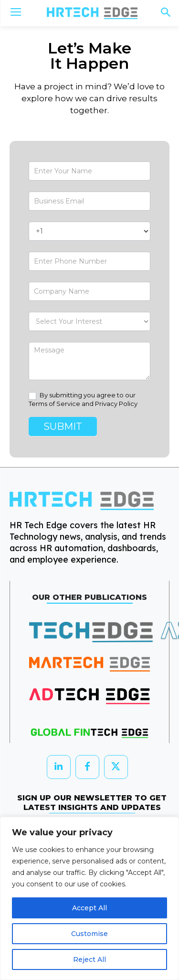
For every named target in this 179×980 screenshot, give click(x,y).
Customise (89, 934)
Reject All (89, 959)
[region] (89, 898)
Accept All (89, 908)
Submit (63, 426)
